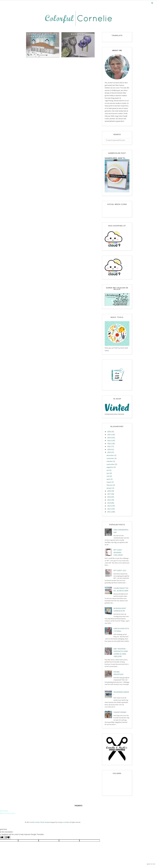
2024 (109, 438)
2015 (109, 500)
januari (109, 488)
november (111, 458)
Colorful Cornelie (34, 822)
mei (108, 476)
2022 (109, 443)
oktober (110, 461)
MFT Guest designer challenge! (118, 552)
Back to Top (151, 864)
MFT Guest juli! (120, 570)
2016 (109, 497)
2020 (109, 449)
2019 (109, 452)
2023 (109, 440)
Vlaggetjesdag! (120, 712)
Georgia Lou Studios (64, 822)
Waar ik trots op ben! (8, 813)
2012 (109, 509)
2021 (109, 446)
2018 (109, 491)
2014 (109, 503)
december (110, 455)
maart (109, 482)
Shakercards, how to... (115, 158)
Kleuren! (78, 34)
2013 (109, 506)
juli (108, 470)
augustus (110, 467)
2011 (109, 512)
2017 (109, 494)
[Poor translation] (7, 837)
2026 (109, 432)
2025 (109, 435)
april (109, 479)
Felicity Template (45, 822)
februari (110, 485)
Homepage (4, 811)
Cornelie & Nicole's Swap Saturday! (43, 35)
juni (108, 473)
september (111, 464)
